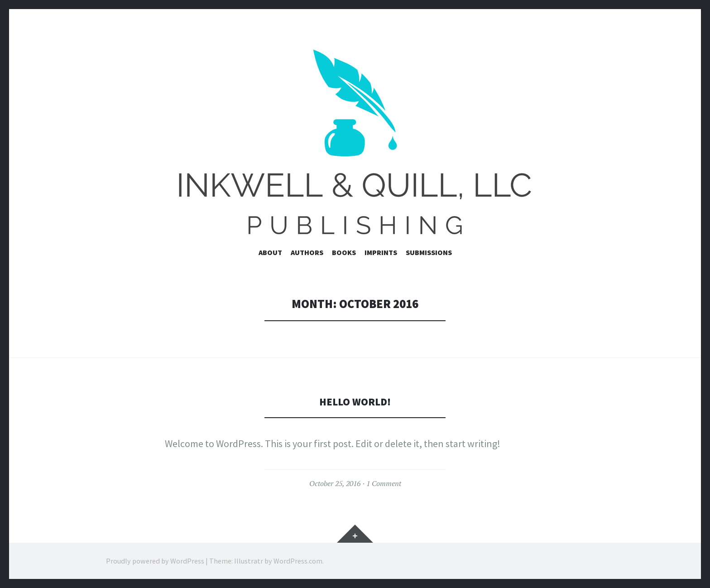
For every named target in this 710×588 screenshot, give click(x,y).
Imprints (381, 252)
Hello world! (355, 401)
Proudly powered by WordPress (155, 561)
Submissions (429, 252)
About (270, 252)
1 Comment (384, 483)
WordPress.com (298, 561)
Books (344, 252)
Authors (307, 252)
